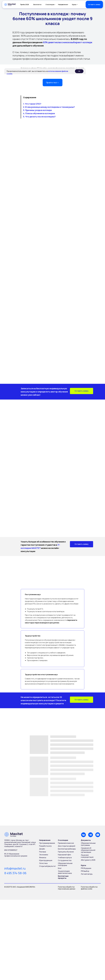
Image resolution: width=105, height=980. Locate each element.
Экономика (44, 855)
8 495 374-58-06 (15, 873)
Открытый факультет (48, 866)
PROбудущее (86, 868)
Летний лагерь (87, 874)
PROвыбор (85, 871)
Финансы (43, 857)
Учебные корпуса (65, 857)
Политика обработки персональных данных (67, 888)
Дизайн (42, 849)
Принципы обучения (66, 852)
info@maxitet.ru (15, 868)
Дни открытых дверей (67, 846)
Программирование (47, 843)
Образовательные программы (88, 844)
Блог (60, 868)
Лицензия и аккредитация (87, 856)
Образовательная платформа (65, 864)
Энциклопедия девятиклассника (65, 872)
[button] (94, 5)
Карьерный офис (64, 855)
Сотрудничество (65, 860)
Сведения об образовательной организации (88, 850)
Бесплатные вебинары (67, 849)
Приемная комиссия (66, 843)
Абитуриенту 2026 (88, 860)
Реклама (43, 852)
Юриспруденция (46, 860)
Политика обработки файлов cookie (90, 888)
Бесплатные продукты (63, 877)
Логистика (43, 863)
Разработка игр (45, 846)
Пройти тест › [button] (52, 83)
